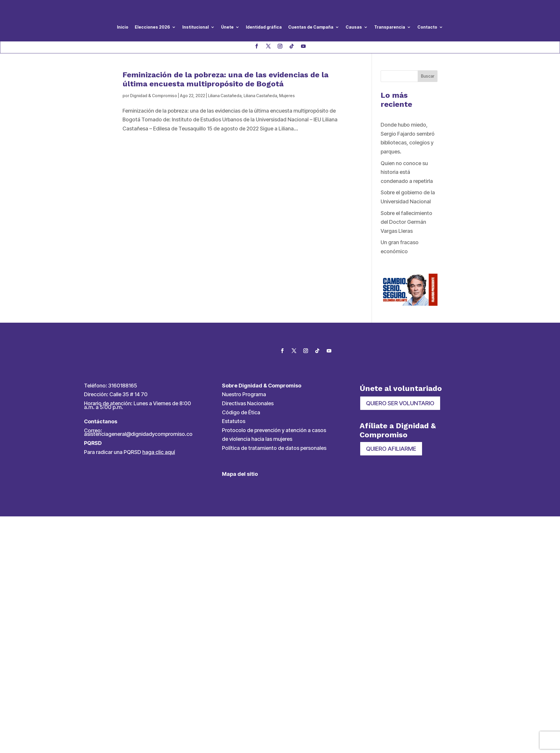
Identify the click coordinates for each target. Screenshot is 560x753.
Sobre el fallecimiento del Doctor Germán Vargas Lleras (406, 222)
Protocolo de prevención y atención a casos (274, 430)
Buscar (428, 76)
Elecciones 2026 (152, 27)
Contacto (427, 27)
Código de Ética (241, 412)
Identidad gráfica (264, 27)
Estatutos (234, 421)
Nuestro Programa (244, 394)
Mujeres (287, 96)
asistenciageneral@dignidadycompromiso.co (138, 434)
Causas (354, 27)
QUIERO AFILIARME (391, 449)
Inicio (123, 27)
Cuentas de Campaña (311, 27)
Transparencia (390, 27)
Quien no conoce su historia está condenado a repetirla (407, 172)
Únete (227, 27)
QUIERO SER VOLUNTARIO (400, 403)
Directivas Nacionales (248, 403)
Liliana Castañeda (225, 96)
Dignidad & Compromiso (154, 96)
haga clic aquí (159, 452)
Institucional (196, 27)
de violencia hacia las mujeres (257, 439)
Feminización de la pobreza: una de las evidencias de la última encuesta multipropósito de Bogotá (225, 79)
